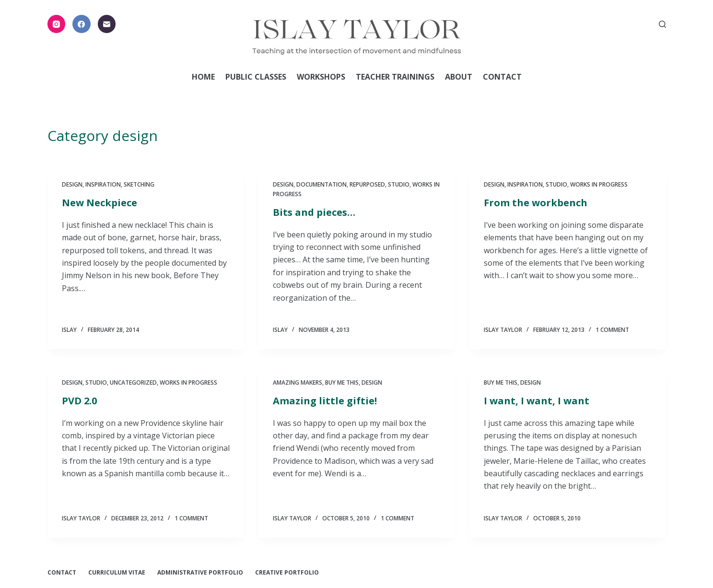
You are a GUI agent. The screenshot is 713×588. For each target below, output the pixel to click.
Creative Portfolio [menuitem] (287, 573)
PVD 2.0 (79, 401)
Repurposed (367, 184)
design (72, 184)
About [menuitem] (459, 77)
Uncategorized (133, 382)
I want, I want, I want (537, 401)
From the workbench (536, 203)
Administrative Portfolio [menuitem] (200, 573)
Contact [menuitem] (502, 77)
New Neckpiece (99, 203)
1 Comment (612, 330)
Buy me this (342, 382)
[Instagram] (57, 24)
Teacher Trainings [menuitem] (395, 77)
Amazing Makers (298, 382)
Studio (399, 184)
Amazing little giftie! (325, 401)
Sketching (139, 184)
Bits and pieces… (314, 212)
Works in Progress (599, 184)
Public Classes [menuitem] (256, 77)
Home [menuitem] (203, 77)
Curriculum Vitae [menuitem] (117, 573)
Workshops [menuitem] (321, 77)
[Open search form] (662, 24)
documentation (321, 184)
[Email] (107, 24)
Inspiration (103, 184)
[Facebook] (82, 24)
